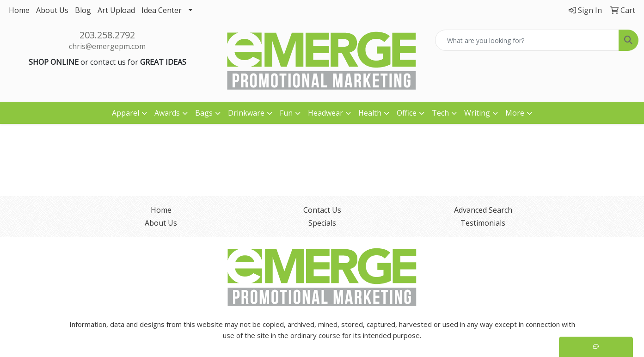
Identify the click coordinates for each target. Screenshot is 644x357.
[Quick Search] (527, 40)
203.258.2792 (107, 35)
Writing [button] (477, 113)
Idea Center (162, 10)
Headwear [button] (325, 113)
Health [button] (370, 113)
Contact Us (322, 210)
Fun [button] (286, 113)
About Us (52, 10)
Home (19, 10)
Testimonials (483, 223)
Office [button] (407, 113)
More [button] (515, 113)
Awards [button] (167, 113)
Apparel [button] (126, 113)
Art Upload (116, 10)
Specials (322, 223)
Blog (83, 10)
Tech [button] (440, 113)
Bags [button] (204, 113)
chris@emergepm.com (107, 46)
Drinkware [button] (246, 113)
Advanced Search (483, 210)
